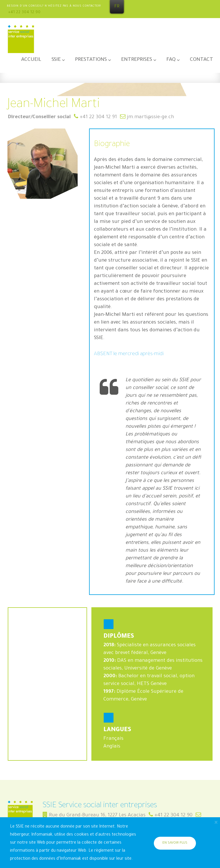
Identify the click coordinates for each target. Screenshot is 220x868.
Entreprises (137, 60)
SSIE (56, 60)
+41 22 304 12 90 (24, 13)
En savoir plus (175, 843)
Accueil (31, 60)
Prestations (91, 60)
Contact (202, 60)
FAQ (171, 60)
